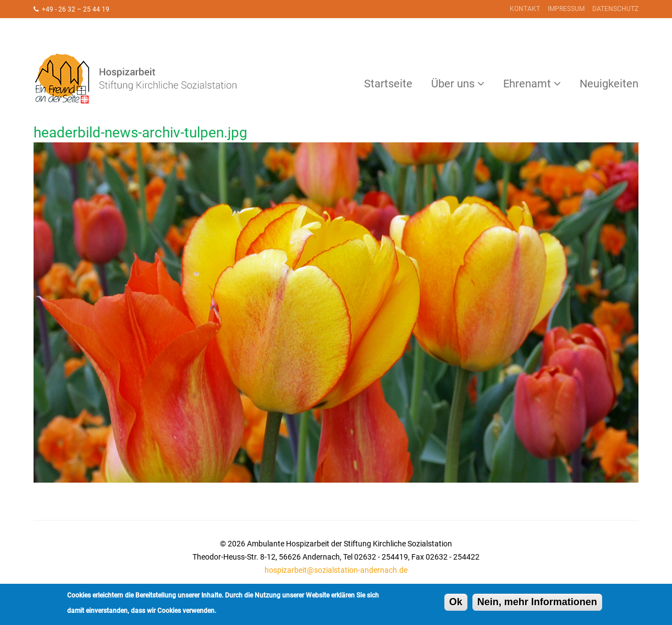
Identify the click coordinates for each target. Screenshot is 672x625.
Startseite (388, 84)
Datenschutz (615, 9)
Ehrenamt (527, 84)
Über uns (453, 84)
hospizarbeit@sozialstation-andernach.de (336, 570)
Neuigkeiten (609, 84)
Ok (456, 604)
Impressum (566, 9)
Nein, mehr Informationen (537, 604)
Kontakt (525, 9)
